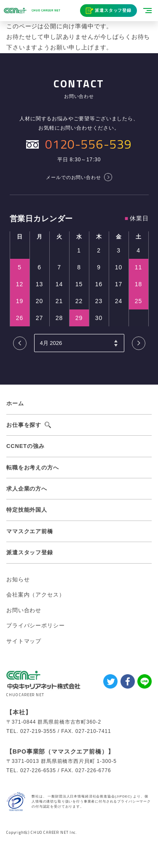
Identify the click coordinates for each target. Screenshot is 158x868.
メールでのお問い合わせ (73, 177)
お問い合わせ (24, 610)
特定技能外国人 (27, 510)
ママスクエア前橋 (30, 531)
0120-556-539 (88, 144)
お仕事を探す (24, 425)
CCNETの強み (25, 446)
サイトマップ (24, 641)
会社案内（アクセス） (35, 595)
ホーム (15, 403)
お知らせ (18, 579)
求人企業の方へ (27, 489)
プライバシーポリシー (35, 625)
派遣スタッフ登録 (113, 10)
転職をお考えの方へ (33, 468)
